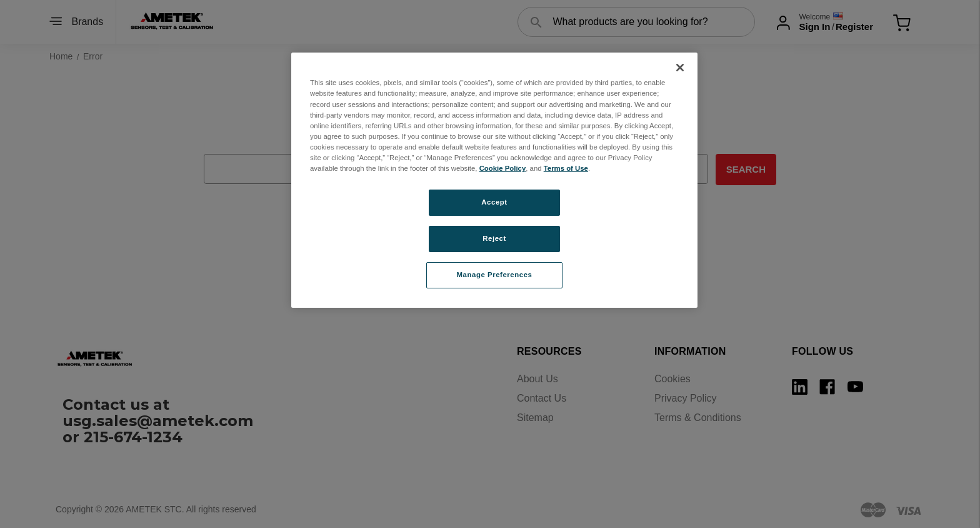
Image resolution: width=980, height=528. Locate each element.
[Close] (680, 68)
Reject (494, 238)
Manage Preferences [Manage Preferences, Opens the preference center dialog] (495, 275)
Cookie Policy (503, 168)
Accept (494, 202)
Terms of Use (566, 168)
